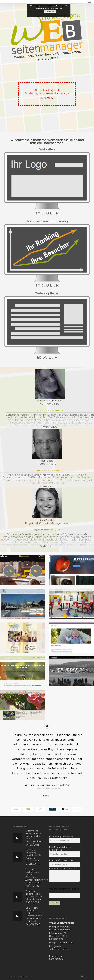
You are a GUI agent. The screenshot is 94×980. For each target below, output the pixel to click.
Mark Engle (47, 461)
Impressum (56, 956)
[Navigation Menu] (89, 2)
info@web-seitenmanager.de (59, 948)
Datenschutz (56, 959)
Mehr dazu (50, 427)
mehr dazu (58, 8)
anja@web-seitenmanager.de (47, 530)
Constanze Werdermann (50, 401)
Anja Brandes (47, 520)
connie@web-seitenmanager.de (50, 410)
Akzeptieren (50, 11)
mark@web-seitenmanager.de (47, 470)
